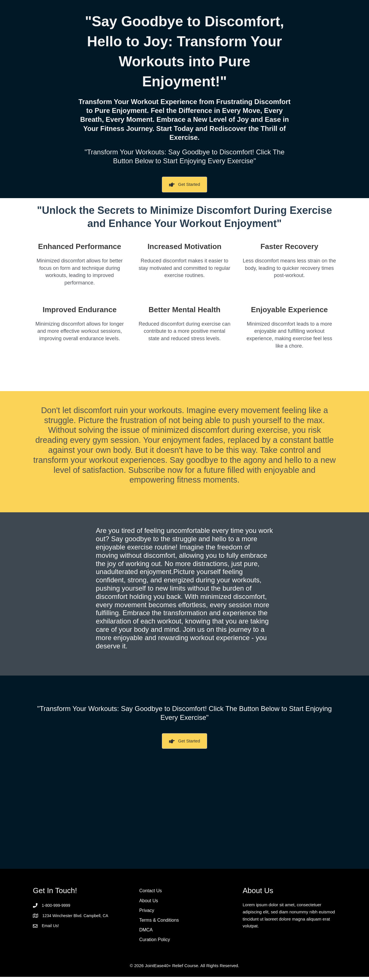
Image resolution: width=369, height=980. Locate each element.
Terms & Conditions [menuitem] (159, 922)
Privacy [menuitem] (147, 912)
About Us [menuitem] (149, 902)
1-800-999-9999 (57, 906)
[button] (185, 185)
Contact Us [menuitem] (151, 891)
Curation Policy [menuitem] (155, 942)
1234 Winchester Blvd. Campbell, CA (78, 916)
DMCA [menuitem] (146, 932)
